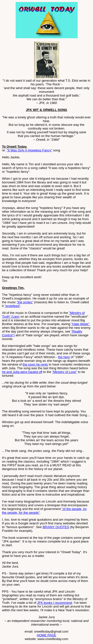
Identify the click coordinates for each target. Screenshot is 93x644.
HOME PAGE (47, 635)
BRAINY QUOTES (56, 527)
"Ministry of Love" (64, 372)
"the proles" (25, 302)
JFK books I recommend (54, 603)
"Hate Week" (80, 324)
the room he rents (35, 364)
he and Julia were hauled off (22, 372)
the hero (64, 357)
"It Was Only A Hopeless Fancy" (30, 150)
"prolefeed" (12, 306)
